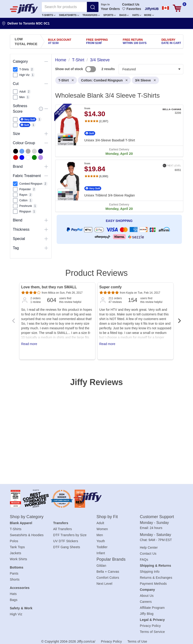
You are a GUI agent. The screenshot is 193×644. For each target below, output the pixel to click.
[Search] (93, 7)
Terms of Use (137, 641)
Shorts (15, 579)
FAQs (144, 560)
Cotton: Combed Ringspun (104, 80)
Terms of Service (152, 632)
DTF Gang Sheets (67, 547)
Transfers (91, 15)
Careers (146, 602)
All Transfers (63, 529)
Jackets (16, 553)
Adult (100, 523)
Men (100, 535)
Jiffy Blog (147, 614)
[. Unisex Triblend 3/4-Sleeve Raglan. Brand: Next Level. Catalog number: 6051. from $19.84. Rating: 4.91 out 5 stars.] (119, 186)
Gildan (101, 566)
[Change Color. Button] (66, 139)
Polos (14, 541)
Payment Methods (153, 584)
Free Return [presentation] (135, 41)
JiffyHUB (152, 9)
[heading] (117, 158)
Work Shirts (19, 559)
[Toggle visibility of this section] (46, 62)
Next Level (105, 584)
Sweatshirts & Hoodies (27, 535)
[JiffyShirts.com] (24, 9)
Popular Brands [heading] (111, 559)
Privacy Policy (150, 626)
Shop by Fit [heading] (107, 517)
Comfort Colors (108, 578)
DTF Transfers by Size (70, 535)
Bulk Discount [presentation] (60, 41)
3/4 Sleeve (145, 80)
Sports (110, 15)
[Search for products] (64, 7)
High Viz (16, 614)
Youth (101, 541)
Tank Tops (17, 547)
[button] (49, 15)
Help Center (149, 548)
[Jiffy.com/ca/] (95, 497)
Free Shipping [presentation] (97, 41)
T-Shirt (66, 80)
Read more (29, 344)
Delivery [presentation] (171, 41)
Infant (101, 553)
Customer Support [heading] (157, 517)
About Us (147, 596)
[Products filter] (151, 69)
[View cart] (177, 8)
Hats (137, 15)
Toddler (102, 547)
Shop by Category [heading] (27, 517)
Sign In (105, 4)
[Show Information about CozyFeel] (41, 109)
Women (102, 529)
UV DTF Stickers (66, 541)
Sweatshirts (69, 15)
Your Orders (110, 9)
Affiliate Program (152, 608)
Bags (124, 15)
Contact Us (131, 4)
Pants (14, 573)
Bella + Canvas (108, 572)
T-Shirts (49, 15)
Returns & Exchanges (156, 578)
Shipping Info (150, 572)
